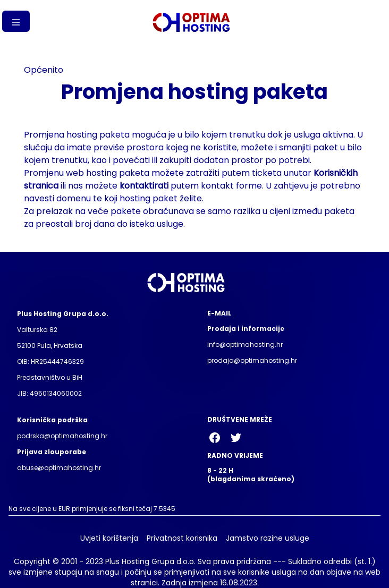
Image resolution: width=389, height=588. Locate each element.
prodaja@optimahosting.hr (252, 360)
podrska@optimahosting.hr (62, 436)
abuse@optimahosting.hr (59, 468)
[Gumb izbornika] (16, 21)
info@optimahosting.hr (245, 344)
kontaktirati (144, 186)
